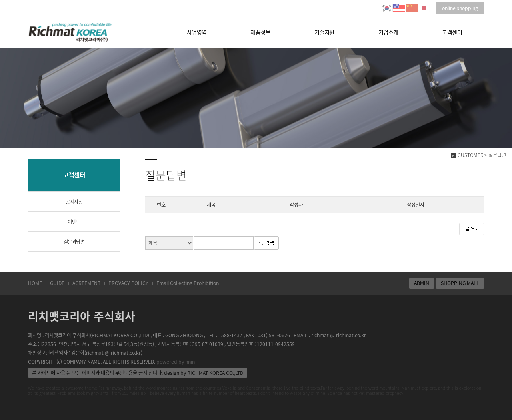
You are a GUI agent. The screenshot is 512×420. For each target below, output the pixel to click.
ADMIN (422, 283)
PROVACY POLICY (128, 283)
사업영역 (197, 32)
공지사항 (74, 202)
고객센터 (452, 32)
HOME (35, 283)
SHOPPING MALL (460, 283)
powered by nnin (176, 362)
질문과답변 (74, 242)
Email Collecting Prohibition (188, 283)
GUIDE (57, 283)
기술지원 (324, 32)
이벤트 (74, 222)
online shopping (460, 8)
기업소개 (388, 32)
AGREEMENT (86, 283)
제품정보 (260, 32)
